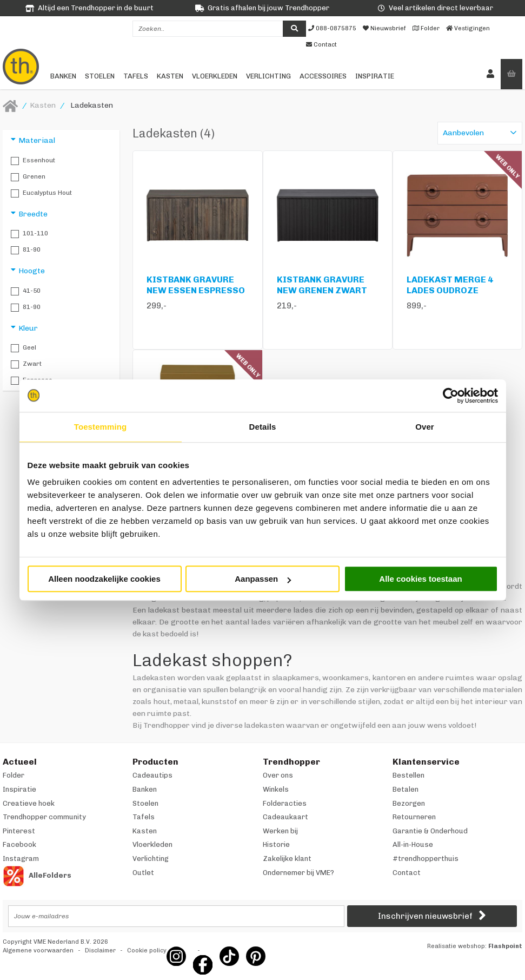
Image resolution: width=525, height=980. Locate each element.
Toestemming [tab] (101, 427)
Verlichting (268, 76)
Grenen (28, 177)
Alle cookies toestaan (420, 579)
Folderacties (285, 803)
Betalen (406, 789)
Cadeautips (152, 775)
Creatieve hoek (29, 803)
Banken (63, 76)
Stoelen (100, 76)
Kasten (170, 76)
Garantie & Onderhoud (430, 831)
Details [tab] (263, 427)
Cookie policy (147, 951)
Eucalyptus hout (41, 193)
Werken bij (280, 831)
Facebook (19, 844)
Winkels (276, 789)
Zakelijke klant (287, 859)
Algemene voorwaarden (38, 951)
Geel (24, 348)
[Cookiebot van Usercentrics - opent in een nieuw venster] (451, 396)
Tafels (136, 76)
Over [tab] (425, 427)
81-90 (26, 250)
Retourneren (414, 817)
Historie (276, 844)
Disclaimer (100, 951)
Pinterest (19, 831)
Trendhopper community (44, 817)
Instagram (21, 859)
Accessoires (323, 76)
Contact (407, 873)
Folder (14, 775)
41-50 (26, 291)
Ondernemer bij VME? (298, 873)
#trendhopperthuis (426, 859)
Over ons (278, 775)
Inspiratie (375, 76)
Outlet (143, 873)
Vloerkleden (215, 76)
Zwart (26, 364)
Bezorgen (409, 803)
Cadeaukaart (285, 817)
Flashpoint (505, 946)
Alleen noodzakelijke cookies (104, 579)
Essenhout (33, 161)
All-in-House (413, 844)
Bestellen (408, 775)
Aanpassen (263, 579)
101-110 (29, 234)
